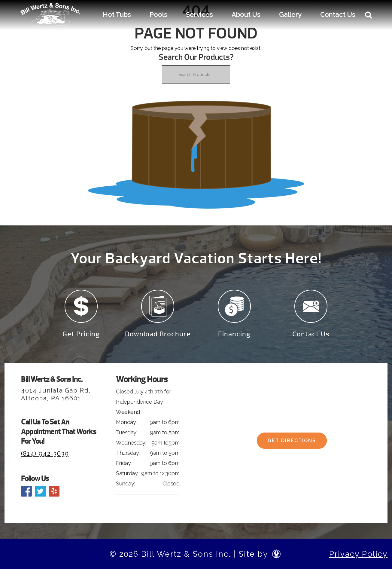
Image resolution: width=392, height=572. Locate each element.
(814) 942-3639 (45, 456)
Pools (158, 14)
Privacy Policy (358, 557)
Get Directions (292, 446)
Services (199, 14)
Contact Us (338, 14)
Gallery (290, 14)
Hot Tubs (117, 14)
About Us (246, 14)
